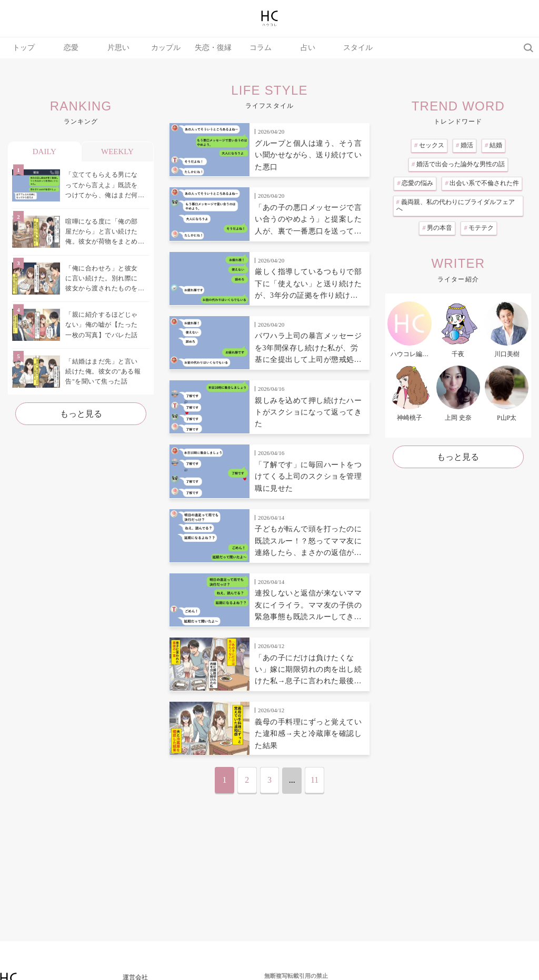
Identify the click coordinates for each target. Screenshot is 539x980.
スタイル (358, 48)
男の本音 (437, 228)
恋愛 (71, 48)
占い (308, 48)
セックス (429, 145)
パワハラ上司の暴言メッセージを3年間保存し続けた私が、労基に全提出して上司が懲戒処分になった (308, 349)
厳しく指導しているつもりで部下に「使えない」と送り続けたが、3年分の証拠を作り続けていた (308, 285)
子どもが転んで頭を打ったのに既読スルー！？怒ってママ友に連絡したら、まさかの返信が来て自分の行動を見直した (308, 542)
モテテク (479, 228)
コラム (261, 48)
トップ (24, 48)
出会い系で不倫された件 (482, 183)
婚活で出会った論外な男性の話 (458, 164)
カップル (166, 48)
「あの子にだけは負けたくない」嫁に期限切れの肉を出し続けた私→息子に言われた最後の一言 (308, 671)
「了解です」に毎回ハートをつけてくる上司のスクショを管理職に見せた (308, 477)
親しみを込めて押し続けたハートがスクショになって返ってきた (308, 412)
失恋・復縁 (213, 48)
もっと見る (81, 414)
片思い (118, 48)
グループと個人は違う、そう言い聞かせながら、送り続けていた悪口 (308, 155)
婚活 (465, 145)
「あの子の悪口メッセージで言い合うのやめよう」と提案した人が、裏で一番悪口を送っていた (308, 220)
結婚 (493, 145)
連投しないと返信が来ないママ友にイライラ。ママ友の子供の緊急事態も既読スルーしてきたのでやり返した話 (308, 606)
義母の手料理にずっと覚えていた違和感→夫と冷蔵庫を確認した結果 (308, 734)
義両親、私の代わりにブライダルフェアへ (456, 206)
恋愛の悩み (415, 183)
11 (315, 780)
